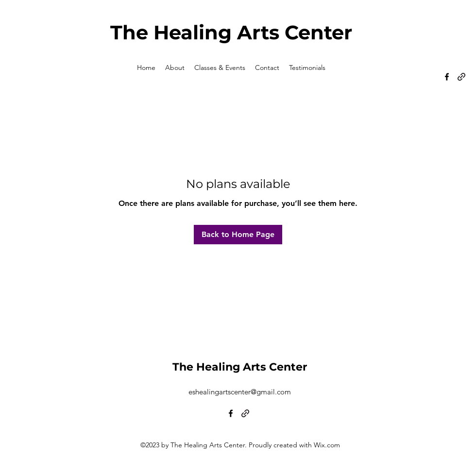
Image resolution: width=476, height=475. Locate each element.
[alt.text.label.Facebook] (447, 77)
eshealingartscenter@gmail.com (240, 392)
